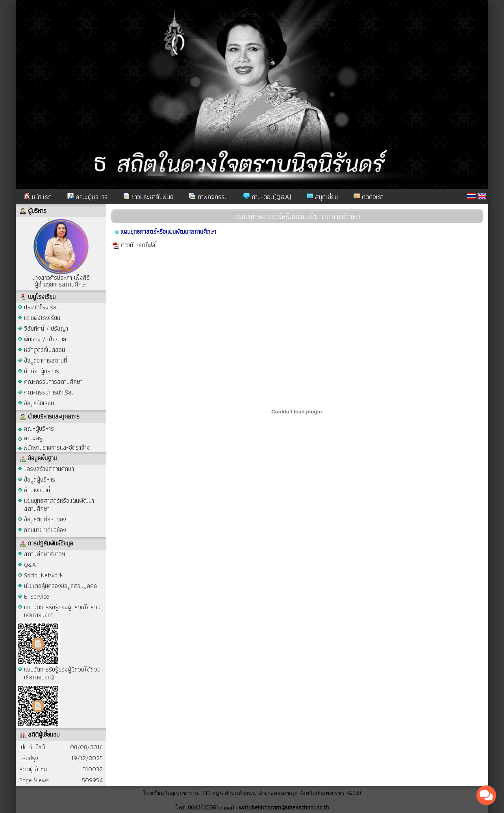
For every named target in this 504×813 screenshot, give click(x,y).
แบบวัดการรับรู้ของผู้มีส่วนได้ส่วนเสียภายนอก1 (62, 611)
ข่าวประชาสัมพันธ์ (148, 197)
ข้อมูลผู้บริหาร (40, 479)
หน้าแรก (38, 197)
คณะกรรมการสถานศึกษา (53, 382)
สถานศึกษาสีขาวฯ (44, 554)
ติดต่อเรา (369, 197)
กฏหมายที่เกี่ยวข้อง (45, 530)
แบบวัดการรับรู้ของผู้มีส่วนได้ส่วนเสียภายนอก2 (62, 673)
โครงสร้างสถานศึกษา (49, 469)
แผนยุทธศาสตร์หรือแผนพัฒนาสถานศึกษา (59, 505)
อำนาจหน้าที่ (37, 490)
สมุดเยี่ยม (322, 197)
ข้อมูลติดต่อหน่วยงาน (48, 519)
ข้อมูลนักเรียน (39, 403)
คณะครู (30, 438)
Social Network (44, 575)
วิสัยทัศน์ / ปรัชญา (46, 328)
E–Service (37, 596)
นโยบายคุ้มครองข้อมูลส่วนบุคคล (60, 586)
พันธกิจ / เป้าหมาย (45, 339)
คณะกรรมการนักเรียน (49, 392)
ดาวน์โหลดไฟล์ (138, 245)
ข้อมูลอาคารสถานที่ (45, 360)
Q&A (30, 565)
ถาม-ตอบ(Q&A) (267, 197)
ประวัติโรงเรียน (42, 307)
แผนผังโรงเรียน (42, 318)
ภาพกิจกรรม (208, 197)
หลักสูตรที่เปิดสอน (44, 350)
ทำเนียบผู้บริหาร (42, 371)
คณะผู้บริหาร (87, 197)
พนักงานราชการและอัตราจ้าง (54, 447)
